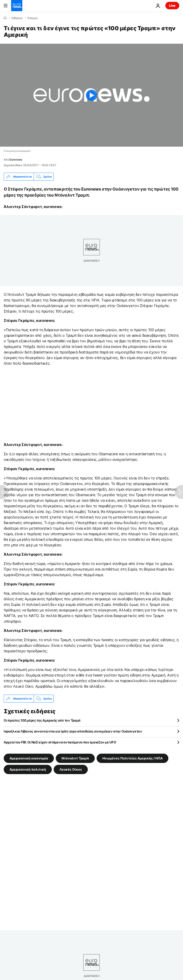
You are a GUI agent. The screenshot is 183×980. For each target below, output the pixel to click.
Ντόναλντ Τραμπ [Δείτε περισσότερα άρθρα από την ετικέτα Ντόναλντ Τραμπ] (75, 758)
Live (172, 5)
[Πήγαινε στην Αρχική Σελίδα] (17, 6)
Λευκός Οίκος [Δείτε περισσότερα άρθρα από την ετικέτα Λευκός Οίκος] (71, 769)
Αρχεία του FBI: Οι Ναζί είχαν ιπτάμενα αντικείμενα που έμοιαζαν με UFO (60, 742)
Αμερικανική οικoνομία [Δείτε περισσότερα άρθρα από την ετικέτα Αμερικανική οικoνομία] (29, 758)
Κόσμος (33, 18)
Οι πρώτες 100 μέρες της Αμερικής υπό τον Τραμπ (42, 720)
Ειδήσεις (17, 18)
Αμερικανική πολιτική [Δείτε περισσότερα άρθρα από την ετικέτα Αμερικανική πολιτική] (28, 769)
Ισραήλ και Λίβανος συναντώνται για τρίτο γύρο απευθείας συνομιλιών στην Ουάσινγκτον (73, 731)
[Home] (5, 18)
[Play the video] (91, 95)
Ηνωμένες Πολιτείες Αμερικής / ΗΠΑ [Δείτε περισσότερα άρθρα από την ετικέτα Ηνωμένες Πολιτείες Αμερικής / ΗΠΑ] (132, 758)
